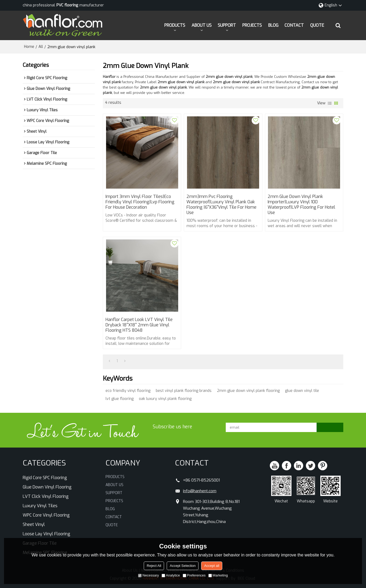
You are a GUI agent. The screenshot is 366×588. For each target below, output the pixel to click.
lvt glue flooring (120, 399)
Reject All (154, 566)
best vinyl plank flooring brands (184, 391)
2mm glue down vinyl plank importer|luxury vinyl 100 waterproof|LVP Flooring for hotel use (301, 205)
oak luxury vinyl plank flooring (165, 399)
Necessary (148, 575)
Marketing (218, 575)
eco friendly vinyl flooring (128, 391)
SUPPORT (227, 25)
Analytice (171, 575)
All (41, 47)
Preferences (194, 575)
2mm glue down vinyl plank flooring (248, 391)
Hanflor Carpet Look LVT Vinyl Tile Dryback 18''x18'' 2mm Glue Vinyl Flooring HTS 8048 (139, 325)
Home (29, 47)
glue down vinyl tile (302, 391)
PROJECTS (252, 25)
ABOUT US (202, 25)
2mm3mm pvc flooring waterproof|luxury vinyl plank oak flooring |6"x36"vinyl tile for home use (221, 205)
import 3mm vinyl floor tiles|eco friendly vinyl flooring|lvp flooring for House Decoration (140, 202)
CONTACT (294, 25)
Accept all (212, 566)
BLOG (273, 25)
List (330, 103)
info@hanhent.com (200, 491)
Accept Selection (183, 566)
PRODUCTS (175, 25)
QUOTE (317, 25)
